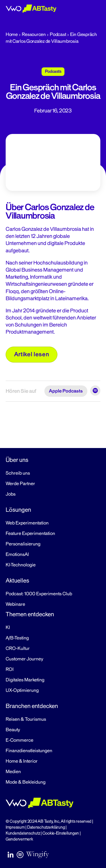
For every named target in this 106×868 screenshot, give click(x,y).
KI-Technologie (21, 565)
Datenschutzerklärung (46, 827)
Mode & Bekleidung (26, 782)
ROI (10, 669)
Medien (13, 772)
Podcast (58, 35)
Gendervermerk (19, 839)
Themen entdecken (30, 614)
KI (8, 628)
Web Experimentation (27, 523)
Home (12, 35)
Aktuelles (17, 581)
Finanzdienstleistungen (29, 751)
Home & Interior (22, 761)
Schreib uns (18, 473)
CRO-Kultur (18, 649)
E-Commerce (20, 740)
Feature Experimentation (30, 534)
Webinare (15, 604)
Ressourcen (34, 35)
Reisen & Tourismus (26, 719)
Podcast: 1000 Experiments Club (39, 594)
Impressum (15, 827)
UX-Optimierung (22, 690)
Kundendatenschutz (23, 833)
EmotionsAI (17, 555)
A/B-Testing (17, 638)
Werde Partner (20, 484)
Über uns (17, 460)
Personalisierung (23, 544)
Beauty (13, 730)
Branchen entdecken (32, 706)
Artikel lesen (32, 354)
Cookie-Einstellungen (61, 833)
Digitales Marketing (25, 680)
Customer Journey (24, 659)
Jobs (11, 494)
